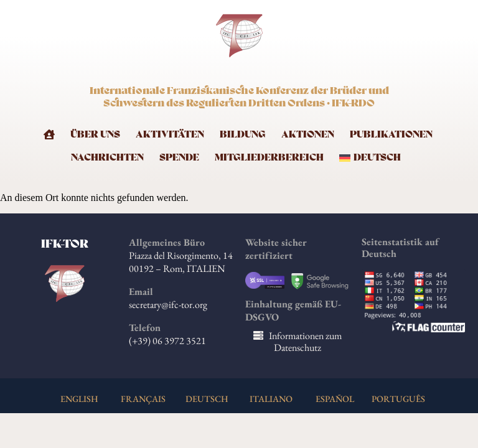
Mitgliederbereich (269, 158)
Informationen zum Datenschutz (305, 342)
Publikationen (391, 135)
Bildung (243, 135)
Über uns (95, 135)
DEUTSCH (207, 399)
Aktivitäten (170, 135)
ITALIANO (271, 399)
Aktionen (308, 135)
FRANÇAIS (143, 399)
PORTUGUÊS (398, 399)
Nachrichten (107, 158)
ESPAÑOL (335, 399)
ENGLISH (79, 399)
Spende (179, 158)
